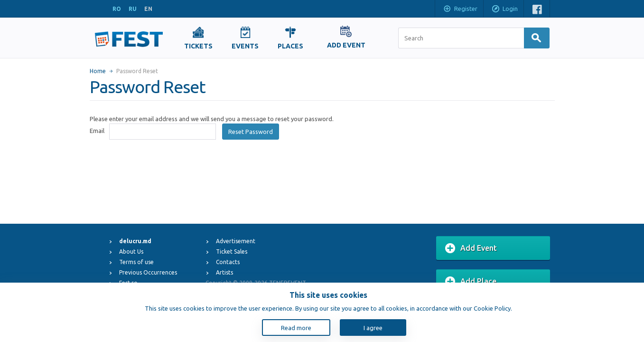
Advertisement (236, 241)
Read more (296, 328)
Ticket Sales (232, 252)
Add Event (471, 248)
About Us (131, 252)
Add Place (471, 282)
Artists (224, 272)
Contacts (228, 262)
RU (133, 9)
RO (117, 9)
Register (460, 9)
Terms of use (136, 262)
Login (504, 9)
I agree (373, 328)
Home (98, 71)
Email (97, 131)
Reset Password (251, 132)
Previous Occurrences (148, 272)
